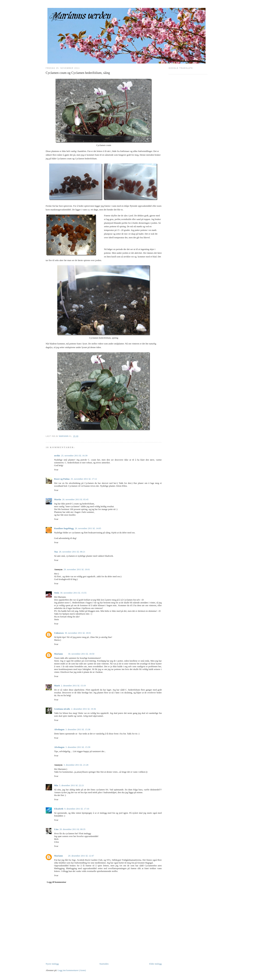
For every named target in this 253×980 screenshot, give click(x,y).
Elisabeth (59, 809)
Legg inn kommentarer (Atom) (72, 970)
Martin (58, 499)
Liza (56, 829)
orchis (57, 456)
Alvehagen (59, 729)
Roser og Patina (62, 479)
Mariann (58, 654)
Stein (57, 593)
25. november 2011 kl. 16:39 (74, 456)
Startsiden (104, 964)
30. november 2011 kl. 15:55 (73, 593)
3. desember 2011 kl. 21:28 (76, 765)
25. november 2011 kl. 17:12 (84, 479)
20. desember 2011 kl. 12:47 (81, 856)
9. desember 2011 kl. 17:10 (77, 809)
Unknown (59, 633)
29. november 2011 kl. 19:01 (77, 569)
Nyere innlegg (52, 964)
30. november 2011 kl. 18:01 (78, 633)
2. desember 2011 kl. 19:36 (84, 709)
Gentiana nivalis (62, 709)
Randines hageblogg (64, 528)
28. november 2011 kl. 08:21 (72, 552)
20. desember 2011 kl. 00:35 (73, 829)
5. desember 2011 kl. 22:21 (71, 785)
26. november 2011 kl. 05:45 (75, 499)
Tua (56, 552)
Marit (57, 686)
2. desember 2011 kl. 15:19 (73, 686)
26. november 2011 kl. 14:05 (88, 528)
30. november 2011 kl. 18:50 (81, 654)
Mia (56, 785)
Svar (56, 470)
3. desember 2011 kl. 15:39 (78, 747)
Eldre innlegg (155, 964)
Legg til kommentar (57, 882)
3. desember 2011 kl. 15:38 (78, 729)
